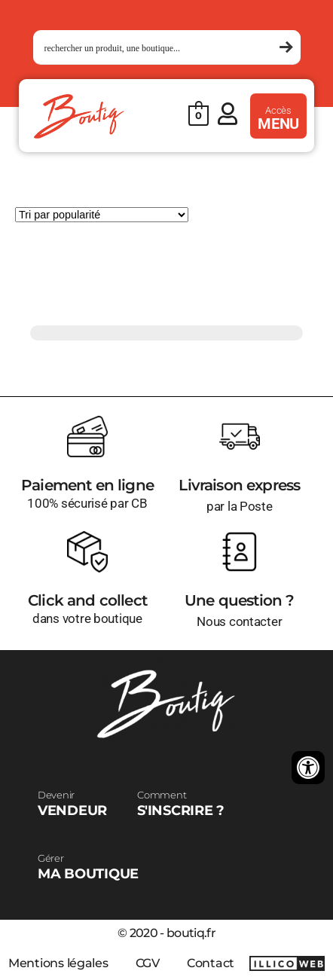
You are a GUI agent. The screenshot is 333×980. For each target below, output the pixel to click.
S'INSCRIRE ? (181, 804)
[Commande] (102, 215)
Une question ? (239, 600)
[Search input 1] (160, 48)
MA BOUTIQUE (88, 867)
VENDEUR (72, 804)
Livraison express (239, 485)
